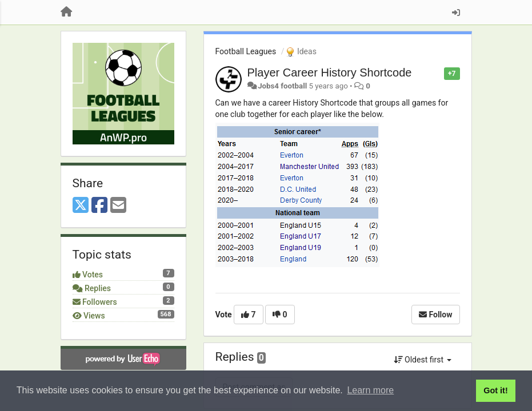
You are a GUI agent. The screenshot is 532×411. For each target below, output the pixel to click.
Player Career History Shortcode (330, 72)
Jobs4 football (282, 86)
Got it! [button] (495, 390)
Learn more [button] (370, 390)
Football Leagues (246, 51)
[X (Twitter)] (81, 206)
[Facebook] (99, 206)
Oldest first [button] (423, 360)
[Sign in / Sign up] (456, 13)
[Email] (118, 206)
